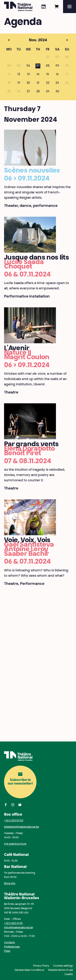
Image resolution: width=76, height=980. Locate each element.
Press (7, 951)
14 (38, 75)
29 (48, 92)
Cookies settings (63, 966)
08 (48, 66)
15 (48, 75)
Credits (69, 974)
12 (19, 75)
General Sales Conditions (29, 970)
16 (57, 75)
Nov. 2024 (30, 40)
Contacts (9, 943)
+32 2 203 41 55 (13, 923)
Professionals (12, 947)
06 (28, 66)
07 (38, 66)
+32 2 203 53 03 (14, 821)
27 (28, 92)
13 (28, 75)
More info (10, 884)
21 (38, 83)
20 (28, 83)
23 (57, 83)
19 (19, 83)
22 (48, 83)
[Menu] (70, 7)
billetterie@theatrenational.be (21, 827)
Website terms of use (60, 970)
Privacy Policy (41, 966)
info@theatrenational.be (18, 928)
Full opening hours (15, 844)
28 (38, 92)
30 (57, 92)
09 (57, 66)
